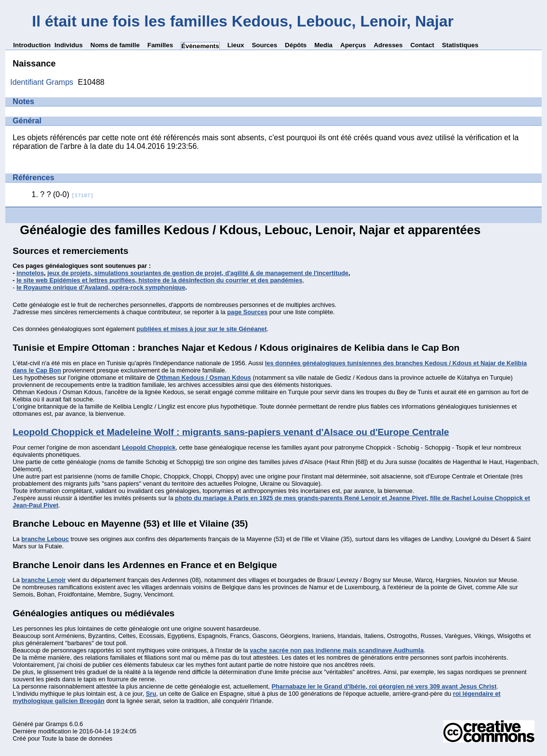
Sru (151, 694)
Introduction (32, 45)
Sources (264, 45)
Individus (69, 45)
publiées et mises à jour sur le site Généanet (201, 329)
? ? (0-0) (67, 194)
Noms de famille (115, 45)
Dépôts (296, 45)
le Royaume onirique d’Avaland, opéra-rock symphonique (101, 287)
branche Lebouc (45, 539)
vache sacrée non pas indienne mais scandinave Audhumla (337, 650)
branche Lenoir (43, 580)
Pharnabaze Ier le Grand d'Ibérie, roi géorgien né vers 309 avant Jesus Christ (384, 686)
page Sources (247, 312)
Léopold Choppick (149, 447)
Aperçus (353, 45)
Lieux (236, 45)
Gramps (57, 724)
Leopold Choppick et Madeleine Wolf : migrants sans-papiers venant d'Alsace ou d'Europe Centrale (231, 432)
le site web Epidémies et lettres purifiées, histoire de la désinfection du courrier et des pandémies (159, 280)
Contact (422, 45)
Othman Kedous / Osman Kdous (204, 378)
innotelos (30, 273)
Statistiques (460, 45)
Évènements (200, 46)
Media (323, 45)
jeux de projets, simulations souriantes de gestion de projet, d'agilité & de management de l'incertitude (198, 273)
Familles (160, 45)
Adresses (388, 45)
